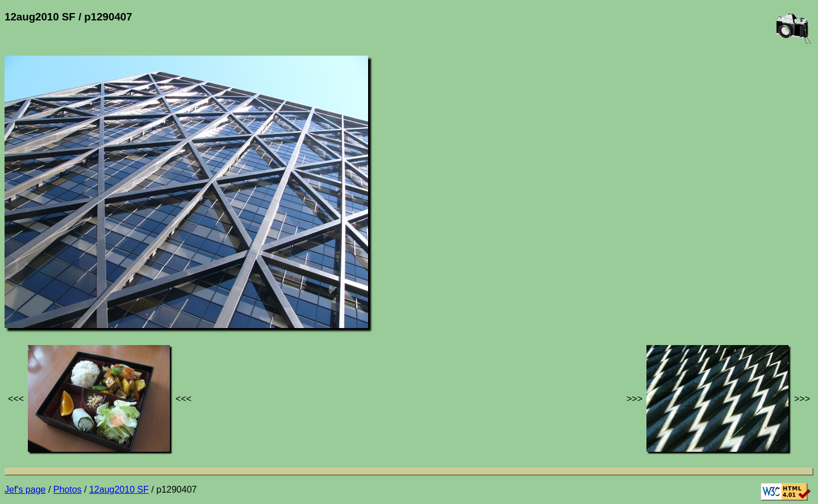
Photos (68, 490)
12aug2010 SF (119, 490)
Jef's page (25, 490)
